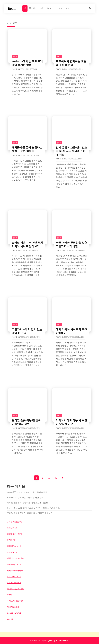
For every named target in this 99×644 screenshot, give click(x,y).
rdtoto (9, 595)
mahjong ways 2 (14, 613)
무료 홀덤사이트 (14, 577)
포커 (68, 8)
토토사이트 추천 (14, 583)
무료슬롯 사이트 (14, 564)
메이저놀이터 (13, 607)
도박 (42, 8)
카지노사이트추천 (15, 601)
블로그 (50, 8)
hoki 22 (10, 619)
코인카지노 (12, 540)
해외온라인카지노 (15, 570)
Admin (34, 69)
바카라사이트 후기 (15, 522)
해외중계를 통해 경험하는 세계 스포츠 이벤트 (27, 149)
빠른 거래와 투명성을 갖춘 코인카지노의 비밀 (71, 244)
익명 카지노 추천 (14, 534)
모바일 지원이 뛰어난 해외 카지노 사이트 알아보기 (27, 244)
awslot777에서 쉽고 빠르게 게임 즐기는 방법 (27, 63)
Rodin (12, 8)
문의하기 (33, 8)
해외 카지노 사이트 (15, 558)
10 (56, 478)
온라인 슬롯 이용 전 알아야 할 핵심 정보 (26, 422)
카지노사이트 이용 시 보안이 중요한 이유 (71, 422)
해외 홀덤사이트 (14, 546)
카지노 (59, 8)
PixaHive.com (62, 641)
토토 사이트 (12, 528)
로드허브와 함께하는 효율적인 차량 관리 (71, 63)
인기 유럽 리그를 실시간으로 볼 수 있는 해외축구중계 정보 (71, 151)
